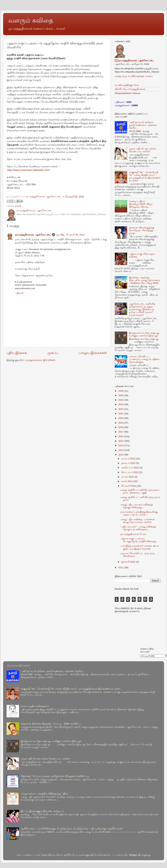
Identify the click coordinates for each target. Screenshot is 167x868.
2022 (121, 409)
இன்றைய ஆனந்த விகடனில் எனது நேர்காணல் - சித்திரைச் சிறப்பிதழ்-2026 (145, 280)
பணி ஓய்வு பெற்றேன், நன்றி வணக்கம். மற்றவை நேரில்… (143, 125)
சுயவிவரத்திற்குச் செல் (127, 85)
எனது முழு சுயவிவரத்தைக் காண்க (134, 76)
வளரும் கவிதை (31, 20)
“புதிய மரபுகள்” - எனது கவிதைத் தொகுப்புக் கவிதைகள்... (138, 528)
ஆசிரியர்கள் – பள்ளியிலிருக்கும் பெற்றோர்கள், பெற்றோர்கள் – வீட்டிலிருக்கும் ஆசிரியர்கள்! (72, 829)
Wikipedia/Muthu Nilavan (128, 93)
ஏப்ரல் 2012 (128, 477)
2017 (121, 432)
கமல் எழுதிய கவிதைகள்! (35, 706)
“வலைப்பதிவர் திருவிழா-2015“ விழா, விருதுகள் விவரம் (141, 204)
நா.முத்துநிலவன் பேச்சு (133, 534)
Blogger (133, 855)
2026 (121, 391)
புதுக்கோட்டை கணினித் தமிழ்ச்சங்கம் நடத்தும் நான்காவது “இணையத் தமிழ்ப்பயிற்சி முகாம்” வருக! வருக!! (142, 309)
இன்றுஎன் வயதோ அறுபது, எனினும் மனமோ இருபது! (144, 334)
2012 (121, 455)
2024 (121, 400)
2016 (121, 436)
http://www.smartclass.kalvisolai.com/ (29, 170)
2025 (121, 395)
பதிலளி (19, 293)
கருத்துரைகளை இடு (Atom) (40, 360)
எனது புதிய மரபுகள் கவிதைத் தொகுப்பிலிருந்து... (137, 506)
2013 (121, 450)
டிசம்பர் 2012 (128, 459)
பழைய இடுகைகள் (93, 353)
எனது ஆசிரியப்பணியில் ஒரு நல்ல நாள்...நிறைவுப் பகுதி (140, 491)
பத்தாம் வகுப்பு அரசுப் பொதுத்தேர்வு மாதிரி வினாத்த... (139, 540)
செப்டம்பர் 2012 (130, 472)
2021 (121, 414)
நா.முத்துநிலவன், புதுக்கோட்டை (33, 235)
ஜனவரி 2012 (129, 562)
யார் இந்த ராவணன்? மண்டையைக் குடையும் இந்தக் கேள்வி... (140, 547)
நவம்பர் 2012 (129, 463)
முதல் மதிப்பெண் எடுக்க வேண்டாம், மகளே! (143, 150)
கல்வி (18, 206)
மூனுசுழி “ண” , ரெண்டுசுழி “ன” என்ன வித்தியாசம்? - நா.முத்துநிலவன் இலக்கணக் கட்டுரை (145, 176)
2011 (121, 567)
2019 (121, 423)
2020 (121, 418)
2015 (121, 441)
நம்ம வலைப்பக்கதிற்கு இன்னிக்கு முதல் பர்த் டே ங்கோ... (139, 513)
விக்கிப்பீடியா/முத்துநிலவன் (130, 89)
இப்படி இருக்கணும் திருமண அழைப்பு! (42, 811)
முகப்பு (53, 353)
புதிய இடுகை (17, 353)
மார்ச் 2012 (127, 481)
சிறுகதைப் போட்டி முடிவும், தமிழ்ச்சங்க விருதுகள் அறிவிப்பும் (55, 776)
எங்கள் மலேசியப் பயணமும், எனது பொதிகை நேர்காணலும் (144, 359)
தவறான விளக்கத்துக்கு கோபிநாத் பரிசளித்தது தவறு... (142, 230)
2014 (121, 445)
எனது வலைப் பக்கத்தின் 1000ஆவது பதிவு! (44, 794)
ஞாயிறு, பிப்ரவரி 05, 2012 (70, 235)
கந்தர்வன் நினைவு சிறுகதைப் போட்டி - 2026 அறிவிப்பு (51, 724)
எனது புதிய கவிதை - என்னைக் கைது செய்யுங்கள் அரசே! (138, 521)
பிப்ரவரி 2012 (129, 486)
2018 (121, 427)
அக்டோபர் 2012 (130, 468)
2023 (121, 404)
